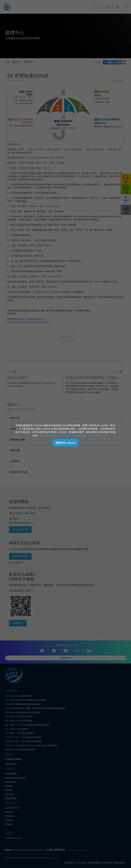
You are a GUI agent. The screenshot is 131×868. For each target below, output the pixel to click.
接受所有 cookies (65, 443)
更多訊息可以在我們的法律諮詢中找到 (61, 435)
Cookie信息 (92, 435)
